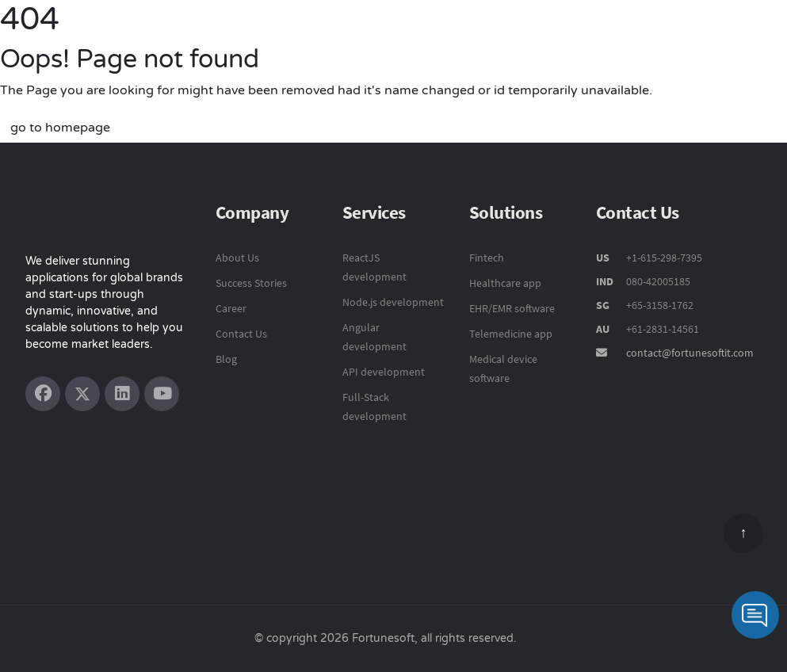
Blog (226, 359)
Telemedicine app (511, 334)
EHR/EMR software (512, 308)
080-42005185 (657, 281)
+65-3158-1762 (660, 305)
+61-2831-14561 (663, 329)
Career (231, 308)
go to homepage (60, 128)
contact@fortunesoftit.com (690, 353)
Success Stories (251, 283)
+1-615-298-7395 (663, 258)
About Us (237, 258)
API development (384, 372)
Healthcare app (505, 283)
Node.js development (393, 302)
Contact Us (241, 334)
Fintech (487, 258)
